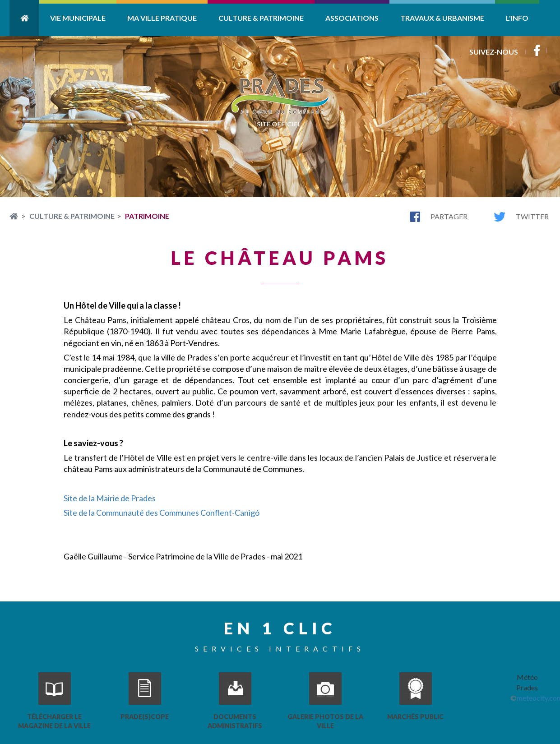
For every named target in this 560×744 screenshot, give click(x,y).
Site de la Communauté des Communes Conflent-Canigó (162, 513)
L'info (517, 18)
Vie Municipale (78, 18)
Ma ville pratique (162, 18)
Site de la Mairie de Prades (110, 498)
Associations (352, 18)
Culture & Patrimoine (261, 18)
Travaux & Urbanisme (442, 18)
